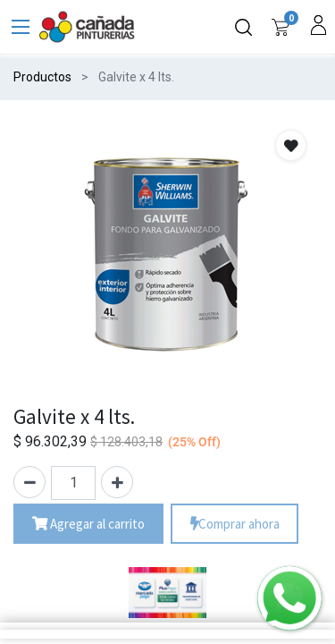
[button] (291, 145)
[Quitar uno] (29, 482)
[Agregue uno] (117, 482)
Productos (42, 77)
